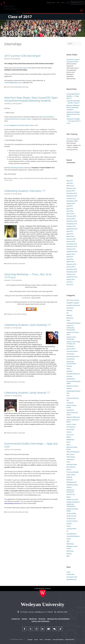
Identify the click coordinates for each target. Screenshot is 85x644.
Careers (25, 619)
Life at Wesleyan (64, 10)
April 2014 (70, 259)
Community (70, 354)
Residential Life (72, 482)
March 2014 (70, 262)
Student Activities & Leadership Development (73, 504)
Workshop (24, 314)
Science (69, 487)
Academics (38, 10)
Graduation (70, 410)
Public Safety (71, 475)
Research (70, 480)
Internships (25, 87)
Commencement (72, 351)
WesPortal (33, 619)
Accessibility (48, 640)
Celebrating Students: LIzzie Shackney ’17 (28, 325)
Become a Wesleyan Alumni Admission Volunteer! (73, 107)
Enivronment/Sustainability (14, 87)
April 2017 (70, 183)
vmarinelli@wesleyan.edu (13, 83)
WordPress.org (71, 579)
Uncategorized (71, 534)
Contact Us (16, 619)
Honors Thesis (71, 424)
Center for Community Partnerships (71, 328)
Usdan (69, 539)
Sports (69, 497)
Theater (69, 524)
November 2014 (72, 246)
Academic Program (73, 303)
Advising (69, 310)
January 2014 (71, 267)
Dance (69, 369)
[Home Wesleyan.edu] (43, 594)
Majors (69, 437)
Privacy (36, 640)
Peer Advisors (71, 467)
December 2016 (72, 193)
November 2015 (72, 224)
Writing (69, 553)
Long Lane (70, 434)
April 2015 (70, 234)
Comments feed (72, 577)
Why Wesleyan (27, 10)
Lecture (69, 432)
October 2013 (71, 274)
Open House (48, 178)
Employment (10, 314)
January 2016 (71, 219)
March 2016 (70, 214)
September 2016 (72, 201)
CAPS (68, 320)
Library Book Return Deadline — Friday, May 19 (73, 96)
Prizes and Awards (73, 472)
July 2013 (70, 282)
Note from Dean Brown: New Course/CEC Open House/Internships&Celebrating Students (31, 99)
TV (67, 531)
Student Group (71, 516)
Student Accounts (72, 499)
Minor (69, 442)
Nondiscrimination (70, 640)
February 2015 (71, 239)
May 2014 (70, 257)
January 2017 (71, 191)
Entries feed (71, 574)
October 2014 (71, 249)
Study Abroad (71, 518)
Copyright (30, 640)
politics (69, 470)
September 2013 (72, 277)
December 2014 (72, 244)
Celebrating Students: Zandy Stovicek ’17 (27, 393)
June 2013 (70, 284)
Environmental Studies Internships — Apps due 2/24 (31, 445)
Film (68, 396)
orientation (70, 459)
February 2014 (71, 264)
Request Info (51, 3)
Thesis (69, 526)
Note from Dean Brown (37, 178)
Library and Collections (41, 621)
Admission (70, 308)
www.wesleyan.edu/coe (21, 68)
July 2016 (70, 206)
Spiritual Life (71, 494)
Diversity (69, 376)
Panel (68, 462)
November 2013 (72, 272)
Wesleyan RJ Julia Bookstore (58, 619)
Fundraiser (70, 403)
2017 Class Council (73, 300)
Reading (69, 477)
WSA (68, 556)
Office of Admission (73, 452)
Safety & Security (72, 485)
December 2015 (72, 221)
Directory (42, 619)
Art (68, 313)
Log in (69, 572)
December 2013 (72, 269)
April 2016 (70, 211)
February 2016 (71, 216)
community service (73, 356)
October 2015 (71, 226)
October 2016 (71, 198)
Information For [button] (77, 3)
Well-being (70, 544)
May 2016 (70, 209)
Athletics (69, 315)
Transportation (71, 529)
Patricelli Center (72, 464)
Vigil (68, 541)
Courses (21, 178)
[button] (82, 11)
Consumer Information (58, 640)
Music (69, 445)
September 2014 (72, 252)
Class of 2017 (20, 17)
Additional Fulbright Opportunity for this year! (73, 114)
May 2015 (70, 231)
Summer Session (72, 521)
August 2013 (71, 279)
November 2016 (72, 196)
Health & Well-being (73, 417)
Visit (58, 3)
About (75, 10)
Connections (71, 359)
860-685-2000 (62, 612)
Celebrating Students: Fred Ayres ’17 (25, 191)
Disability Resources (73, 374)
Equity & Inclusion (73, 386)
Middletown (71, 440)
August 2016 (71, 203)
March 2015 (70, 236)
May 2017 (70, 181)
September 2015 (72, 229)
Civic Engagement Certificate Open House (20, 125)
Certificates (70, 346)
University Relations (73, 536)
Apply (63, 3)
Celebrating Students (17, 168)
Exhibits (69, 388)
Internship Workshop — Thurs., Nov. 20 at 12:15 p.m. (28, 276)
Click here (70, 139)
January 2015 (71, 241)
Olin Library (70, 454)
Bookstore (70, 318)
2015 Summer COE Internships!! (22, 56)
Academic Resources (73, 305)
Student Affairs (72, 513)
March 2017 (70, 186)
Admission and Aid (51, 10)
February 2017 (71, 188)
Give (68, 3)
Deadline (70, 371)
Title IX (41, 640)
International (71, 427)
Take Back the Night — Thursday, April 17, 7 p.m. (74, 121)
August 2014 (71, 254)
